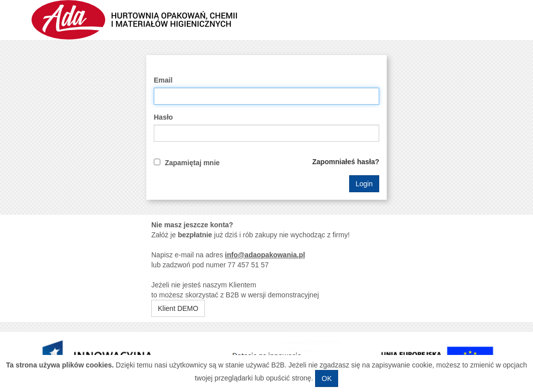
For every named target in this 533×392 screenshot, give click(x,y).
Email (163, 80)
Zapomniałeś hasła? (346, 162)
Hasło (163, 117)
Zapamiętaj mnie (192, 163)
